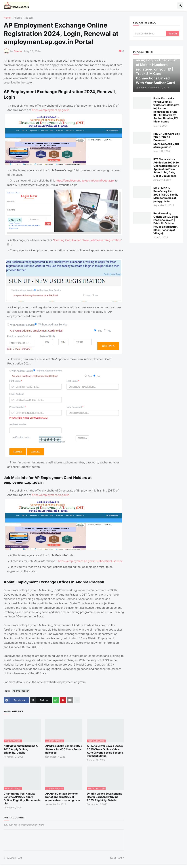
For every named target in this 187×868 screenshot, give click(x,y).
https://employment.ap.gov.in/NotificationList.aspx (90, 561)
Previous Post (14, 858)
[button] (180, 5)
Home (7, 18)
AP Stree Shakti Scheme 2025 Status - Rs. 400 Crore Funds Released (64, 749)
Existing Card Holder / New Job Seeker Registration (88, 240)
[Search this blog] (150, 33)
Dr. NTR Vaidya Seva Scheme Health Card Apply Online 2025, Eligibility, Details (105, 797)
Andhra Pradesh (23, 18)
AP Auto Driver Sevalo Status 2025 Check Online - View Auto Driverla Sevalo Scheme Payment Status (105, 751)
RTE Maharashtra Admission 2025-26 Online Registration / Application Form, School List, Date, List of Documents (166, 167)
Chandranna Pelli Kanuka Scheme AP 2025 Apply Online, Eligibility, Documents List (22, 799)
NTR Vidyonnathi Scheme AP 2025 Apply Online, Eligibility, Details (21, 749)
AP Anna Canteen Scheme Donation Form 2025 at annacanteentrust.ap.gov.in (63, 797)
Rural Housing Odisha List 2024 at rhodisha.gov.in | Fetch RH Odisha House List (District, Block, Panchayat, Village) (166, 223)
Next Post (116, 858)
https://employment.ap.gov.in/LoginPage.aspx (85, 181)
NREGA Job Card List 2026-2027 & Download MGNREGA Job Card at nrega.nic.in (166, 140)
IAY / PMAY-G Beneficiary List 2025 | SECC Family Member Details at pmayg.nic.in (166, 194)
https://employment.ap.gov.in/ (51, 110)
